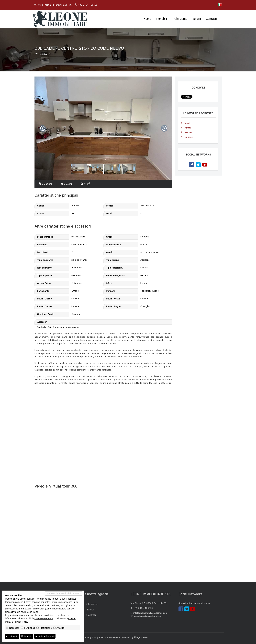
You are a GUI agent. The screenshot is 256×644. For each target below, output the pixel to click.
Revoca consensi (110, 637)
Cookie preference (44, 618)
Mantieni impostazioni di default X (64, 593)
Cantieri (189, 137)
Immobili (163, 19)
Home (147, 19)
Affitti (188, 128)
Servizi (197, 19)
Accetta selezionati (45, 636)
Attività (189, 132)
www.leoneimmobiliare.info (148, 616)
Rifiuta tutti (27, 636)
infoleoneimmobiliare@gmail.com (55, 5)
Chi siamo (181, 19)
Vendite (189, 123)
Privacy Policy (91, 637)
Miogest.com (141, 637)
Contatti (211, 19)
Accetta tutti (12, 636)
